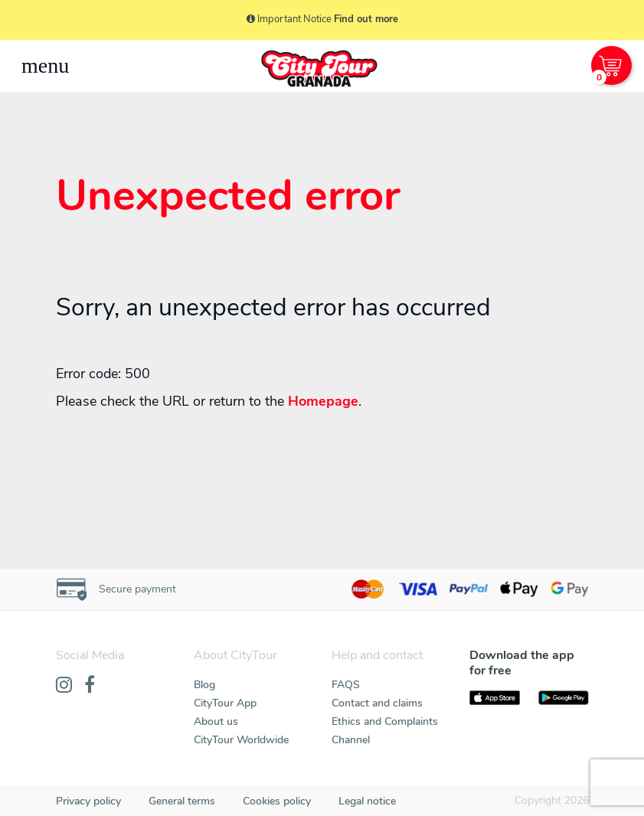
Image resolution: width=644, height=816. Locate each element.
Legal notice (367, 801)
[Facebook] (90, 686)
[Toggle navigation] (45, 66)
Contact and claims (377, 703)
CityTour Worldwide (241, 740)
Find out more (366, 19)
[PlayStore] (564, 698)
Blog (204, 685)
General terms (182, 801)
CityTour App (225, 703)
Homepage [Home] (323, 401)
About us (216, 721)
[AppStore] (495, 698)
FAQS (346, 685)
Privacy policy (88, 801)
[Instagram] (64, 686)
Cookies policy (277, 801)
